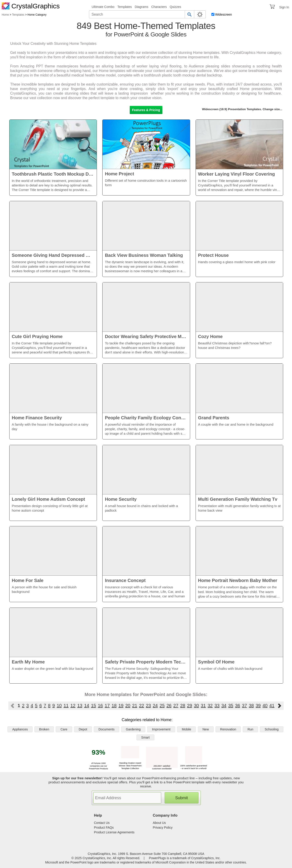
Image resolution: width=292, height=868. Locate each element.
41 (272, 706)
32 (210, 706)
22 (141, 706)
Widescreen (224, 14)
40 (265, 706)
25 (162, 706)
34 (224, 706)
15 (93, 706)
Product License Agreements (114, 832)
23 (148, 706)
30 (196, 706)
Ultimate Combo (103, 7)
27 (176, 706)
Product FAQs (104, 827)
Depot (83, 729)
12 (73, 706)
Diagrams (141, 7)
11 (66, 706)
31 (203, 706)
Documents (107, 729)
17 (107, 706)
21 (135, 706)
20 (128, 706)
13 (80, 706)
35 (231, 706)
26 (169, 706)
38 (251, 706)
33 (217, 706)
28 (183, 706)
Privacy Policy (163, 827)
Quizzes (176, 7)
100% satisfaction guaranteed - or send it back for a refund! (194, 766)
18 (114, 706)
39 (258, 706)
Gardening (133, 729)
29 (189, 706)
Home (5, 15)
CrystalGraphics (31, 6)
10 (59, 706)
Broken (44, 729)
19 (121, 706)
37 (244, 706)
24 (155, 706)
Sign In (284, 7)
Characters (159, 7)
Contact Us (102, 823)
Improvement (161, 729)
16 (100, 706)
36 (238, 706)
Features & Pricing (146, 110)
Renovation (228, 729)
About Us (159, 823)
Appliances (20, 729)
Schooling (272, 729)
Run (250, 729)
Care (64, 729)
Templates (124, 7)
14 (87, 706)
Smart (145, 737)
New (206, 729)
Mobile (186, 729)
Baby (244, 587)
